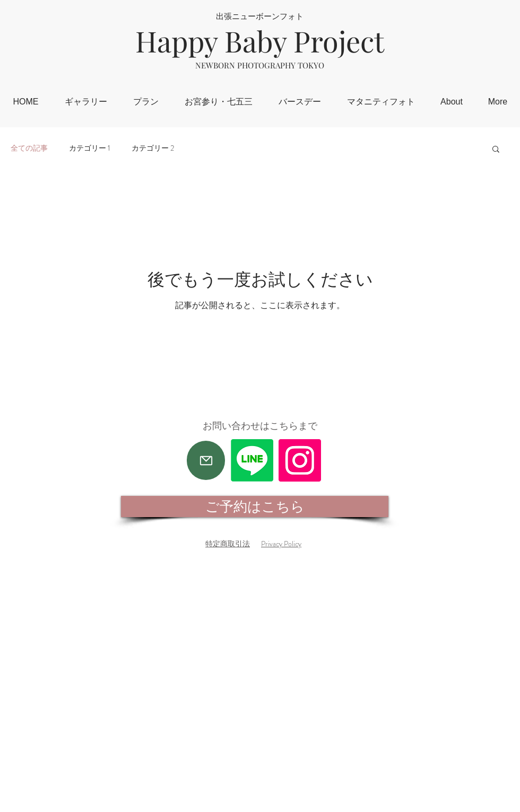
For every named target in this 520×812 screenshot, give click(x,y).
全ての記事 (29, 148)
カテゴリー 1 (90, 148)
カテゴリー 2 (153, 148)
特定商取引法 (228, 544)
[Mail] (206, 460)
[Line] (252, 460)
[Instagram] (300, 460)
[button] (496, 150)
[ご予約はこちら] (255, 507)
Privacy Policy (281, 544)
